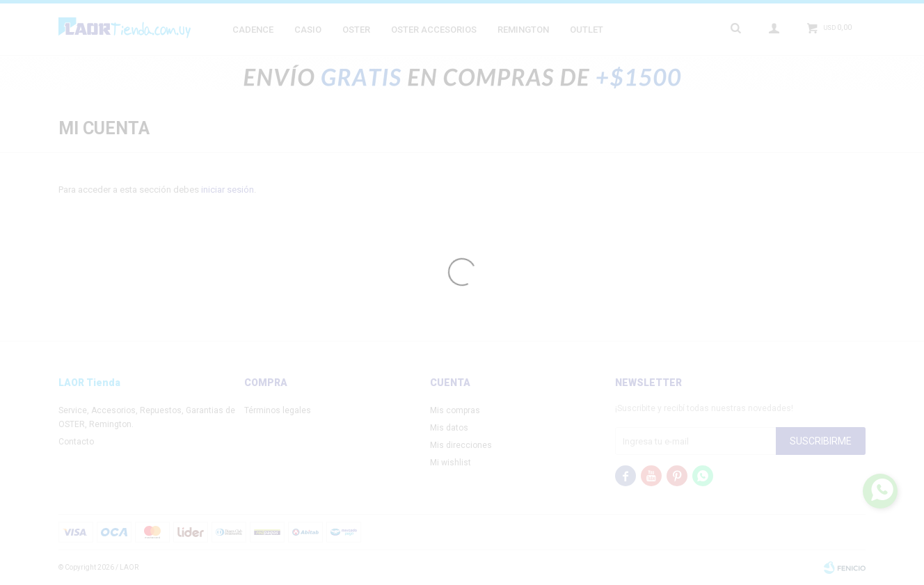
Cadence (253, 30)
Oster (356, 30)
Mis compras (455, 410)
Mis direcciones (461, 445)
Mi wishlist (451, 463)
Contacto (76, 442)
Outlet (587, 30)
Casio (308, 30)
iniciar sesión (228, 190)
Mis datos (449, 428)
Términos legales (278, 410)
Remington (523, 30)
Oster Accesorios (434, 30)
